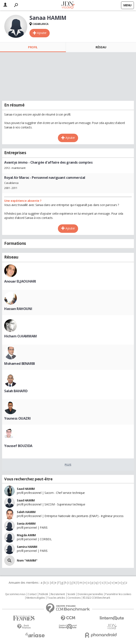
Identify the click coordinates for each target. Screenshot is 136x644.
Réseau (101, 47)
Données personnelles (90, 594)
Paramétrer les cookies (118, 594)
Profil (33, 47)
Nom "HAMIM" (27, 560)
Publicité (44, 594)
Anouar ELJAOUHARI (20, 281)
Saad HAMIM (26, 489)
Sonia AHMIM (26, 523)
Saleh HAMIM (26, 512)
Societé (71, 594)
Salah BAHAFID (16, 391)
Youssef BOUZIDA (18, 446)
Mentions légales (36, 598)
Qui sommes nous (15, 594)
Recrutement (58, 594)
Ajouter (42, 33)
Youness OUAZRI (17, 418)
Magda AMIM (26, 535)
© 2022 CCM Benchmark (97, 598)
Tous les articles (56, 598)
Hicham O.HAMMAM (21, 336)
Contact (32, 594)
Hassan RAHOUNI (18, 309)
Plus (68, 465)
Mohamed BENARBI (20, 364)
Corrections (74, 598)
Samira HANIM (27, 547)
